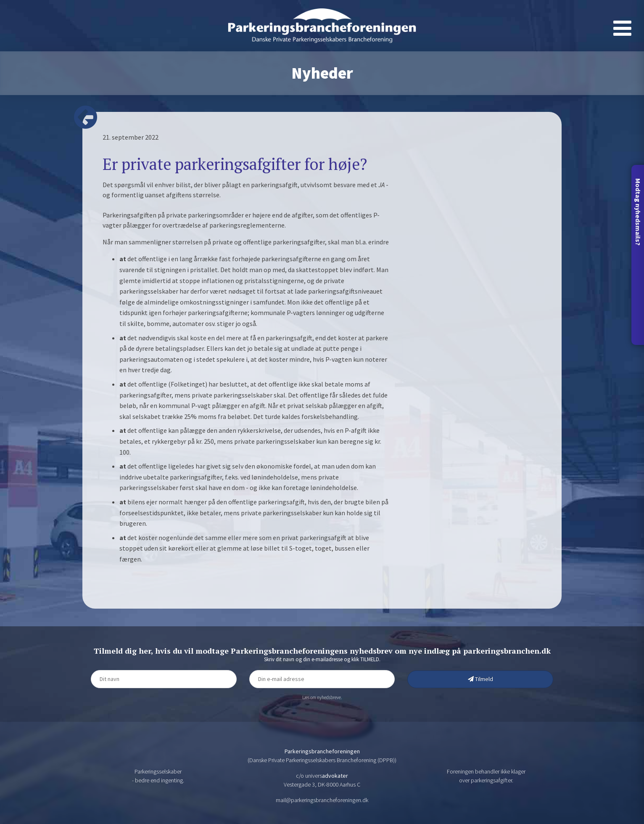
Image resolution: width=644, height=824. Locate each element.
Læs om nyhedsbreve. (322, 697)
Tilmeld (480, 679)
